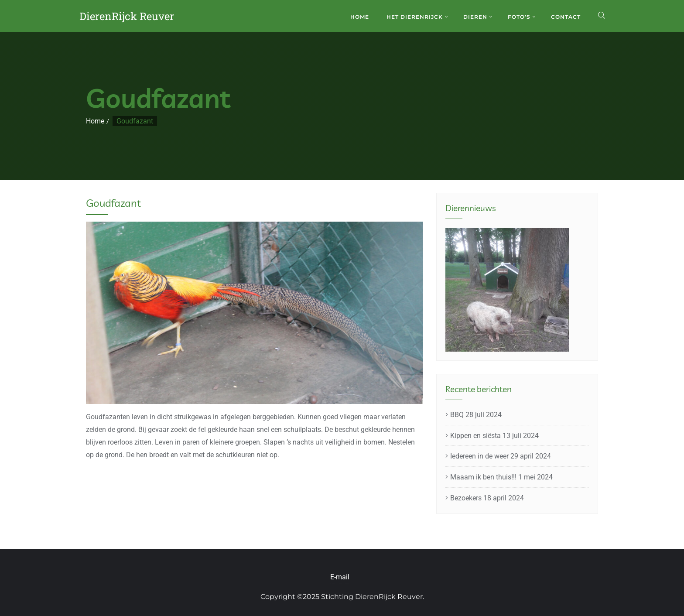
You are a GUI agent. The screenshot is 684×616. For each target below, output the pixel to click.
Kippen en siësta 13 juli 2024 (494, 436)
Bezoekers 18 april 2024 (487, 498)
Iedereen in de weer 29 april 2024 (501, 456)
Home (95, 121)
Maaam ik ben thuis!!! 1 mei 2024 (501, 477)
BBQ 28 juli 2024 (476, 415)
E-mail (340, 577)
